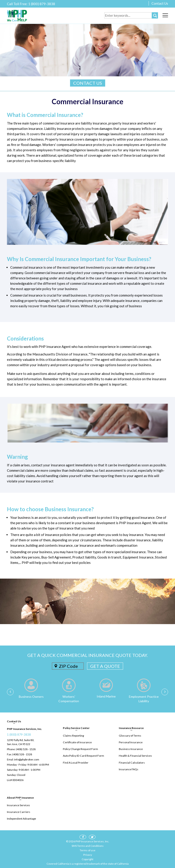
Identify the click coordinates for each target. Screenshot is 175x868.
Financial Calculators (131, 762)
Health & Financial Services (135, 756)
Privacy (88, 855)
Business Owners (31, 697)
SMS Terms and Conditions (88, 846)
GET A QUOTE (105, 666)
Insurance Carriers (18, 812)
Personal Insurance (130, 742)
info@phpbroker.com (27, 759)
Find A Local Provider (76, 762)
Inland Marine (106, 696)
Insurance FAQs (128, 769)
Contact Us (160, 3)
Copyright (87, 859)
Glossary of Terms (130, 736)
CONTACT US (88, 83)
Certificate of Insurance (77, 742)
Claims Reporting (73, 736)
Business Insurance (131, 749)
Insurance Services (18, 805)
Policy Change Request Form (80, 749)
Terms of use (87, 850)
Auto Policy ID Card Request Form (83, 756)
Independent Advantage (21, 819)
